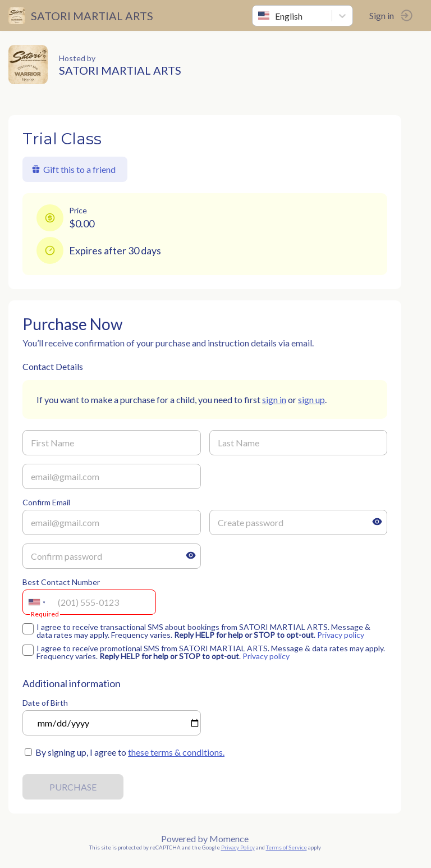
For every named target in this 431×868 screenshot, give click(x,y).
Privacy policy (341, 635)
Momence (229, 839)
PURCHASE (73, 787)
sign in (274, 399)
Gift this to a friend (74, 169)
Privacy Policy (238, 848)
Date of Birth (45, 703)
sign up (311, 399)
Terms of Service (286, 848)
